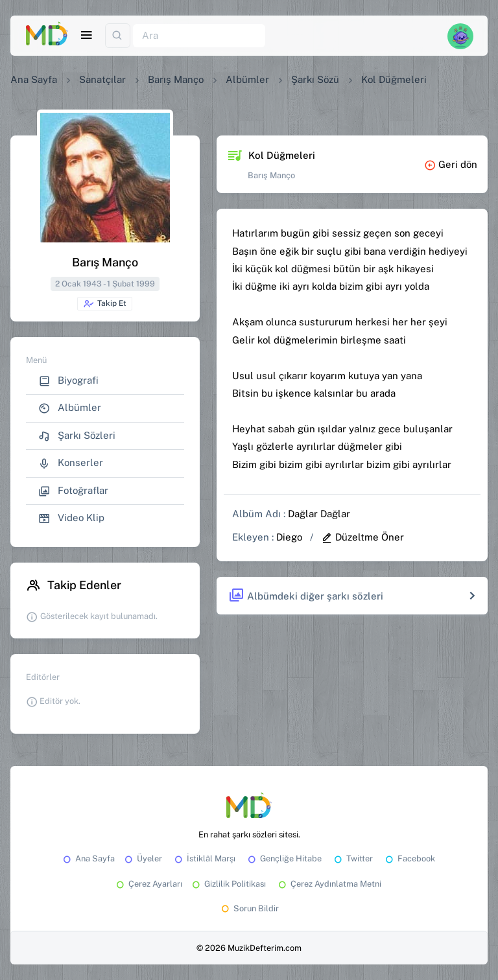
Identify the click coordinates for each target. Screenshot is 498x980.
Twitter (352, 858)
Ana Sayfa (34, 79)
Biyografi (68, 381)
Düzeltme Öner (362, 537)
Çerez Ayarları (148, 884)
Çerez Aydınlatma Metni (329, 884)
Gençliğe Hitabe (284, 858)
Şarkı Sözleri (77, 436)
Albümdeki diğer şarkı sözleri (306, 596)
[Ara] (199, 36)
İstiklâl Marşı (204, 858)
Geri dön (451, 164)
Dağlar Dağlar (319, 514)
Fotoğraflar (73, 491)
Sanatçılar (102, 79)
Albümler (247, 79)
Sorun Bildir (249, 908)
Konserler (71, 463)
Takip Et (105, 304)
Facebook (409, 858)
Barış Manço (176, 79)
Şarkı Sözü (315, 79)
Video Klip (71, 518)
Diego (289, 537)
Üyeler (142, 858)
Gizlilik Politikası (228, 884)
